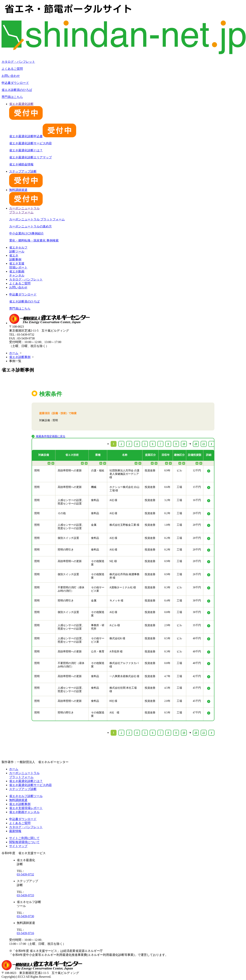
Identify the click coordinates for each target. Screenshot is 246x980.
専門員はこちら (12, 97)
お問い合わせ (11, 76)
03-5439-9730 (25, 916)
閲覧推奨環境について (24, 842)
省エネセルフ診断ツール (26, 796)
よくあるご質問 (12, 69)
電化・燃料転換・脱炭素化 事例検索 (34, 240)
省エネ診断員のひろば (17, 90)
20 (196, 733)
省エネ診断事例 (20, 357)
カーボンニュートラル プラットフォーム (37, 219)
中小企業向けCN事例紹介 (26, 233)
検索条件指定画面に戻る (51, 436)
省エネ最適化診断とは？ (26, 150)
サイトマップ (18, 846)
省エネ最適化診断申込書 (43, 136)
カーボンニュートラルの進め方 (30, 226)
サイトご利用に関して (24, 838)
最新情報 (15, 831)
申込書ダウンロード (15, 83)
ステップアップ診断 (23, 789)
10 (184, 733)
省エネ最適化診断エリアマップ (30, 157)
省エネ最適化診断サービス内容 (30, 143)
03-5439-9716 (25, 933)
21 (204, 733)
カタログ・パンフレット (18, 62)
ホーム (14, 353)
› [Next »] (211, 733)
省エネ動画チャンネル (24, 812)
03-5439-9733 (25, 895)
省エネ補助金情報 (21, 164)
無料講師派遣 (18, 800)
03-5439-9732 (25, 874)
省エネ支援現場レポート (26, 808)
